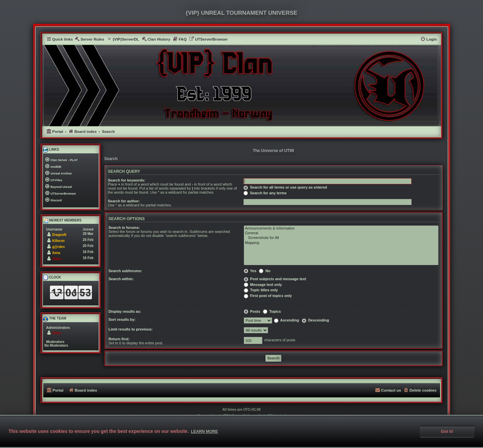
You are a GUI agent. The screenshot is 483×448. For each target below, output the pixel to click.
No (265, 271)
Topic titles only (261, 290)
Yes (250, 271)
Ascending (287, 320)
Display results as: (125, 311)
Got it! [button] (447, 432)
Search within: (121, 279)
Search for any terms (265, 193)
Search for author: (124, 201)
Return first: (119, 339)
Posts (252, 311)
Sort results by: (122, 319)
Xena (56, 253)
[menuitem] (89, 39)
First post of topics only (268, 296)
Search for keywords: (127, 180)
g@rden (59, 247)
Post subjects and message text (275, 279)
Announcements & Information (341, 229)
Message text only (263, 285)
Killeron (59, 241)
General (341, 233)
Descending (315, 320)
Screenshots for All (341, 238)
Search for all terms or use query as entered (285, 187)
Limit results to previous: (131, 329)
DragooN (59, 235)
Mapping (341, 243)
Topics (272, 311)
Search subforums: (125, 271)
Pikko (57, 259)
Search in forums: (124, 228)
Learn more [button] (204, 432)
